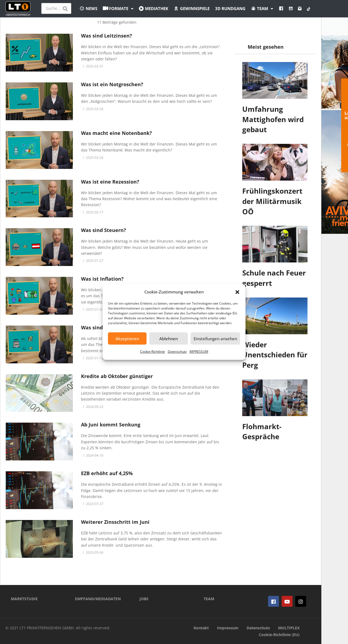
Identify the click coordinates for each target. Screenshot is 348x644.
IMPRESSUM (199, 352)
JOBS (144, 599)
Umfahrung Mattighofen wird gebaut (273, 119)
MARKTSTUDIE (24, 599)
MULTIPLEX (289, 628)
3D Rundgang (230, 8)
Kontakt (201, 628)
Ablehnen (169, 339)
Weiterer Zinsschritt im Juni (115, 522)
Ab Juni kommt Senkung (111, 425)
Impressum (228, 628)
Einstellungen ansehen (215, 339)
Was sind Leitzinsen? (107, 36)
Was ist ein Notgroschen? (112, 84)
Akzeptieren (127, 339)
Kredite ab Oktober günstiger (117, 376)
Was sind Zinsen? (102, 327)
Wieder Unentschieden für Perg (275, 355)
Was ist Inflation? (102, 279)
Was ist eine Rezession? (110, 182)
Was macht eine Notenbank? (116, 133)
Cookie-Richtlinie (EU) (279, 635)
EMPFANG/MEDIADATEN (98, 599)
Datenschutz (177, 352)
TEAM (209, 599)
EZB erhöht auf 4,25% (107, 473)
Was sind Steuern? (104, 230)
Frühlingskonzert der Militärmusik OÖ (272, 201)
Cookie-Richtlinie (153, 352)
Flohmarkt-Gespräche (262, 432)
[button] (237, 292)
